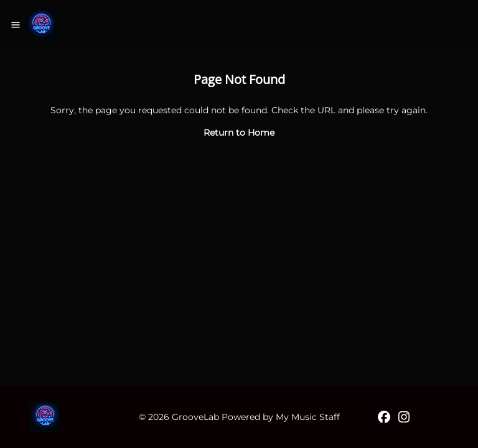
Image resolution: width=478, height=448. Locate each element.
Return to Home (239, 133)
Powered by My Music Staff (281, 417)
